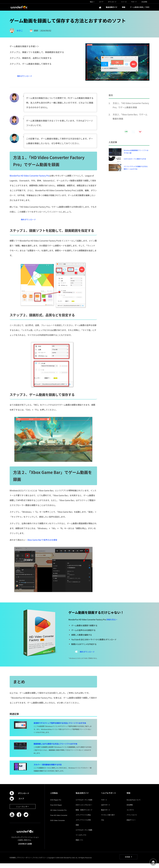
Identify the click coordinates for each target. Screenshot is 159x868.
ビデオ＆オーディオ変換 (84, 804)
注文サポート (106, 809)
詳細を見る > (112, 622)
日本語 (127, 861)
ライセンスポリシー (40, 862)
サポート (104, 804)
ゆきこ (20, 30)
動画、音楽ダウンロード (84, 814)
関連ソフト (79, 845)
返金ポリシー (131, 825)
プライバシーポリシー (24, 862)
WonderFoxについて (134, 804)
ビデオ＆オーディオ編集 (84, 835)
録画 (77, 830)
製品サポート (106, 814)
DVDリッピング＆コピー (84, 809)
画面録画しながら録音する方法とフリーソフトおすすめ (56, 748)
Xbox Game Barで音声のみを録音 (42, 542)
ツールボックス (81, 840)
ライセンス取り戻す (108, 819)
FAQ (103, 825)
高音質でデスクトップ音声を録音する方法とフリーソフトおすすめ (60, 728)
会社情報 (130, 809)
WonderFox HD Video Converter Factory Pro (30, 176)
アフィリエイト (132, 819)
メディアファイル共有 (83, 825)
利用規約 (13, 862)
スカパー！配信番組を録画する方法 (48, 769)
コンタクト (130, 814)
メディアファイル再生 (83, 819)
